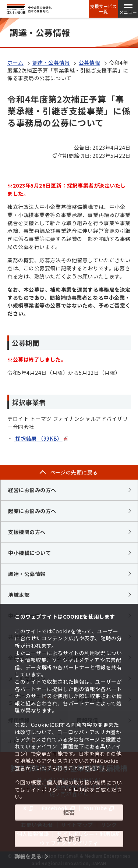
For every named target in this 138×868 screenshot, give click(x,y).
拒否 (69, 812)
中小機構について (29, 553)
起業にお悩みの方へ (32, 511)
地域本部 (19, 595)
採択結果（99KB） (38, 438)
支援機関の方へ (27, 532)
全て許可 (69, 839)
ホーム (15, 63)
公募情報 (89, 63)
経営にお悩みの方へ (32, 490)
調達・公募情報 (51, 63)
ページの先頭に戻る (74, 472)
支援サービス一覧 (103, 9)
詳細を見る (28, 856)
